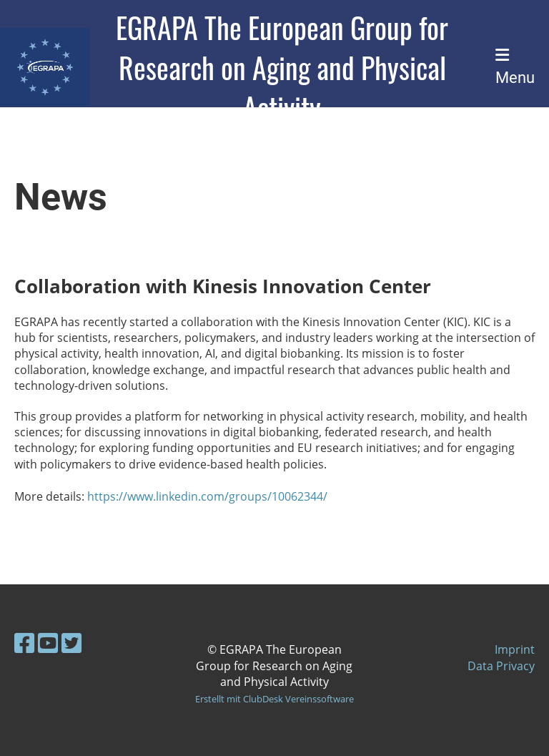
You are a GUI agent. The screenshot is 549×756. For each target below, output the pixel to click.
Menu (515, 67)
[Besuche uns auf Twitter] (71, 643)
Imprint (515, 649)
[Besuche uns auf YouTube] (48, 643)
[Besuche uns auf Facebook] (24, 643)
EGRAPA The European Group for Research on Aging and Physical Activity (282, 67)
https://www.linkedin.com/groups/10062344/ (207, 496)
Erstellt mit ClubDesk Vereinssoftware (274, 699)
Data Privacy (501, 666)
